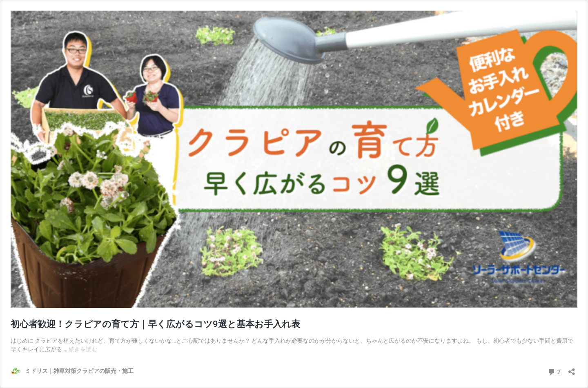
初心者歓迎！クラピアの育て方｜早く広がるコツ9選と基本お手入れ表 (155, 324)
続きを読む (83, 349)
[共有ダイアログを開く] (572, 369)
